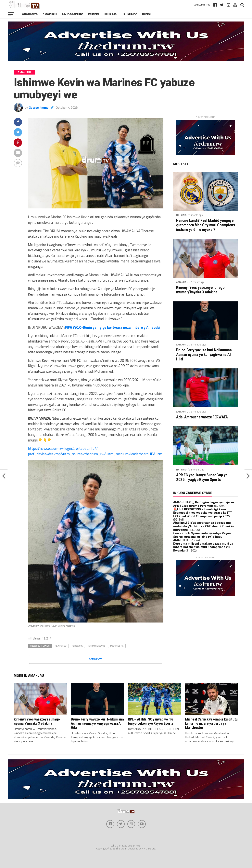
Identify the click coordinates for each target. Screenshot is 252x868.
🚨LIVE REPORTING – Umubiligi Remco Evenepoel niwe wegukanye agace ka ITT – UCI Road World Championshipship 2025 (204, 513)
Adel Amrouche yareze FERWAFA (202, 417)
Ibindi (146, 14)
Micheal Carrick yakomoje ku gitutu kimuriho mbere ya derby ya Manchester (211, 723)
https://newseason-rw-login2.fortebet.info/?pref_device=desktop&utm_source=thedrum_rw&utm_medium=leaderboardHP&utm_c (97, 451)
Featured (61, 646)
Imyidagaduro (72, 14)
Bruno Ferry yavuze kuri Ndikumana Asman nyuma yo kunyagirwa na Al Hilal (204, 355)
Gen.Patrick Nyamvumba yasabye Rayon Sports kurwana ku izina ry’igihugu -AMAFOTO (202, 536)
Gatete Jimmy (39, 107)
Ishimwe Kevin (96, 646)
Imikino (94, 14)
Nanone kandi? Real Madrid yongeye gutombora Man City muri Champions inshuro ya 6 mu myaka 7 (206, 225)
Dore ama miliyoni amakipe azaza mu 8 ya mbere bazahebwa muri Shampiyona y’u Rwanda (203, 547)
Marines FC (117, 646)
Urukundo (129, 14)
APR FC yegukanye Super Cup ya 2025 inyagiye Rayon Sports (202, 477)
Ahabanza (30, 14)
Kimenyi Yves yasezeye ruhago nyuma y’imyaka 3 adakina (200, 290)
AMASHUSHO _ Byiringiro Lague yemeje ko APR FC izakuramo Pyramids (204, 504)
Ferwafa (77, 646)
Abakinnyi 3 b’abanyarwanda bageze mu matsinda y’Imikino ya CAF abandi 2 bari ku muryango (204, 526)
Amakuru (50, 14)
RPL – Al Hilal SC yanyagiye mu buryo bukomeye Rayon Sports (151, 721)
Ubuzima (110, 14)
